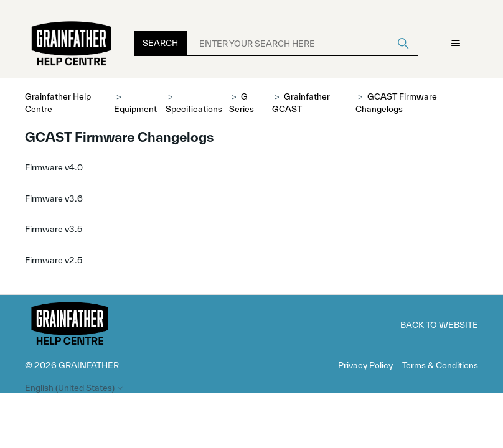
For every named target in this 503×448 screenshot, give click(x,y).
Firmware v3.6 (54, 198)
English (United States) (74, 388)
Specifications (194, 109)
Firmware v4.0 (54, 167)
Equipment (135, 109)
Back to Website (439, 325)
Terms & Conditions (440, 365)
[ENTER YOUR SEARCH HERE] (302, 44)
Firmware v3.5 (54, 229)
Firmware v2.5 (54, 260)
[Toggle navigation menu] (456, 44)
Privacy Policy (365, 365)
